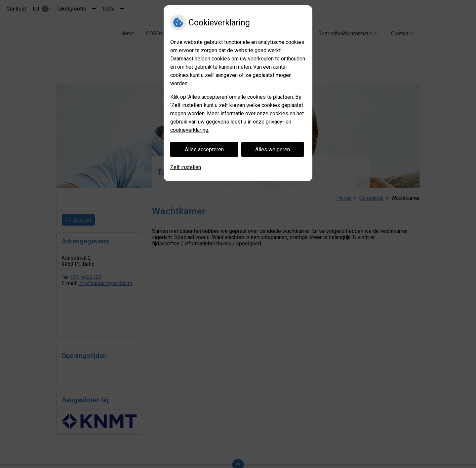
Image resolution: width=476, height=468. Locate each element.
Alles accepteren (204, 149)
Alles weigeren (273, 149)
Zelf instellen (186, 167)
